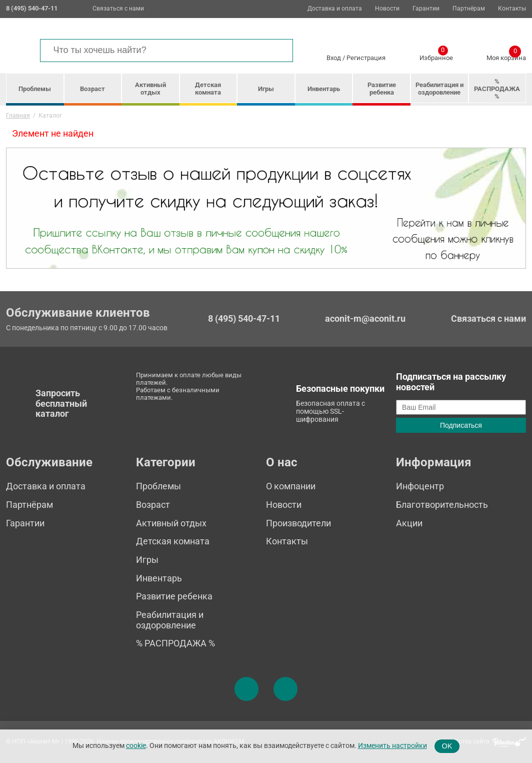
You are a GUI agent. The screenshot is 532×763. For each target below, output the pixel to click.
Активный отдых (150, 89)
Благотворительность (442, 505)
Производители (298, 523)
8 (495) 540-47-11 (244, 319)
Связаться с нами (118, 9)
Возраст (92, 89)
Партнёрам (469, 9)
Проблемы (35, 89)
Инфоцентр (420, 486)
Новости (387, 9)
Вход (334, 58)
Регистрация (366, 58)
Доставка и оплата (335, 9)
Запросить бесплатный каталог (61, 403)
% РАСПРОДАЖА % (497, 89)
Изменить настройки (392, 746)
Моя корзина (506, 56)
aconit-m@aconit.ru (365, 318)
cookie (136, 746)
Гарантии (426, 9)
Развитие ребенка (382, 89)
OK (447, 746)
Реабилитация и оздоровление (439, 89)
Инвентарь (324, 89)
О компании (291, 486)
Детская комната (208, 89)
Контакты (512, 9)
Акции (409, 523)
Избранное (436, 56)
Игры (266, 89)
